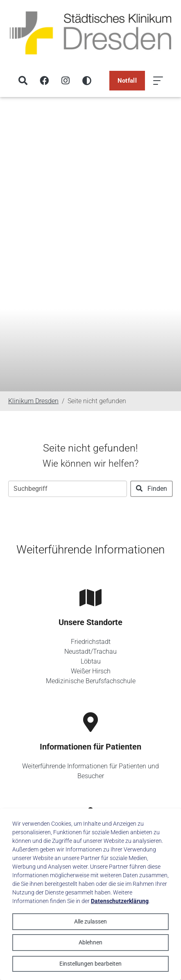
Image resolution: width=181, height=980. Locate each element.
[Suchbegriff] (68, 489)
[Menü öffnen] (158, 81)
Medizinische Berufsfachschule (91, 681)
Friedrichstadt (91, 642)
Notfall (127, 81)
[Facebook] (44, 81)
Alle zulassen (90, 921)
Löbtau (91, 661)
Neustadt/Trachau (90, 651)
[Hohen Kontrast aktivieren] (87, 81)
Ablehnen (90, 942)
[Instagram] (66, 81)
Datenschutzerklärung (120, 901)
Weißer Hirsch (91, 671)
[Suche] (23, 81)
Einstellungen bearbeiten (90, 964)
